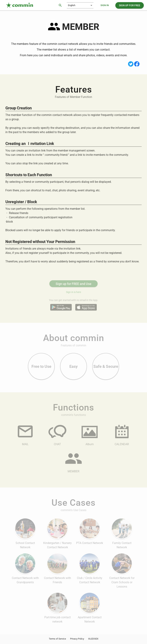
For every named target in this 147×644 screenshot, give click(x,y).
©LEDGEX (93, 639)
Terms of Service (57, 639)
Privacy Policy (77, 639)
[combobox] (80, 5)
